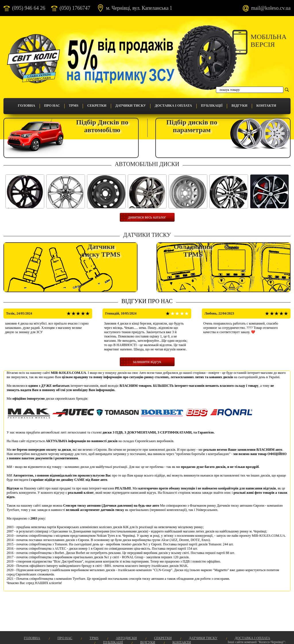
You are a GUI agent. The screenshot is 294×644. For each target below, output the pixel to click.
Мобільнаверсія (269, 41)
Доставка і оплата (173, 106)
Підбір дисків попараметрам (192, 126)
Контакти (266, 106)
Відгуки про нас (147, 301)
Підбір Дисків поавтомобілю (102, 126)
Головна (26, 106)
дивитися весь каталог (147, 217)
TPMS (74, 106)
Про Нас (52, 106)
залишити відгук (147, 362)
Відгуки (239, 106)
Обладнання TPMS (193, 250)
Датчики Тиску (131, 106)
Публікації (212, 106)
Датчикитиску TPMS (101, 250)
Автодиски (126, 638)
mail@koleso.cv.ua (271, 8)
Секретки (97, 106)
